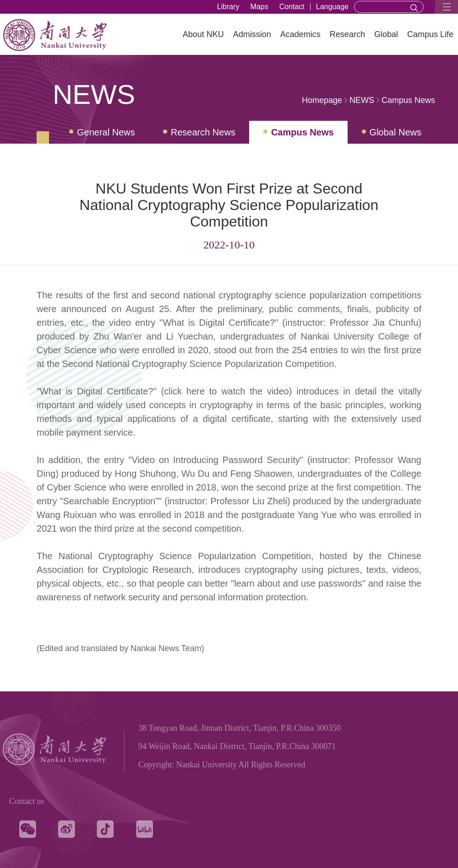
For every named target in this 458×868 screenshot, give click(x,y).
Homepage (322, 100)
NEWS (362, 100)
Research (347, 34)
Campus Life (430, 34)
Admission (252, 34)
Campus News (408, 100)
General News (106, 132)
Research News (203, 132)
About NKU (203, 34)
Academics (300, 34)
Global (386, 34)
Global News (395, 132)
